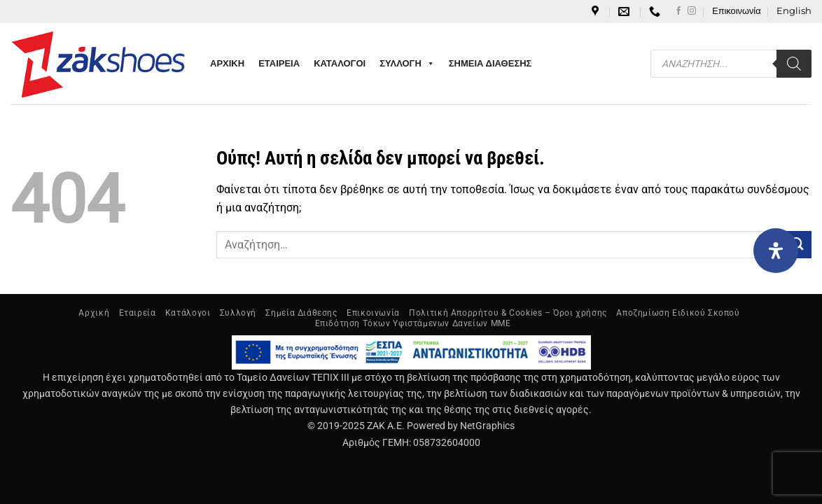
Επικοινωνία (736, 11)
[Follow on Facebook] (678, 11)
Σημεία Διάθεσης (301, 313)
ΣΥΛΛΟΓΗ (407, 64)
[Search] (794, 64)
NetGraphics (487, 426)
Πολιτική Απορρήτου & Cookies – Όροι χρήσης (508, 313)
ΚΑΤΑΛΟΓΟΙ (340, 63)
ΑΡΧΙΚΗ (227, 63)
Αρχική (94, 313)
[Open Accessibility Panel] (776, 251)
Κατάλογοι (188, 313)
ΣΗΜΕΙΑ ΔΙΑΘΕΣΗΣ (490, 63)
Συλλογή (238, 313)
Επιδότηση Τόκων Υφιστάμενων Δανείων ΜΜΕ (413, 323)
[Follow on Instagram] (692, 11)
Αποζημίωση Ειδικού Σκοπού (678, 313)
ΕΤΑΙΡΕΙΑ (279, 63)
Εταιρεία (138, 313)
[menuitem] (794, 11)
